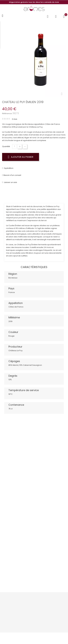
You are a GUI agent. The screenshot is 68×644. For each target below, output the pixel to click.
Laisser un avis (10, 182)
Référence (7, 113)
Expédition (8, 168)
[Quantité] (14, 146)
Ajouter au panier (21, 157)
